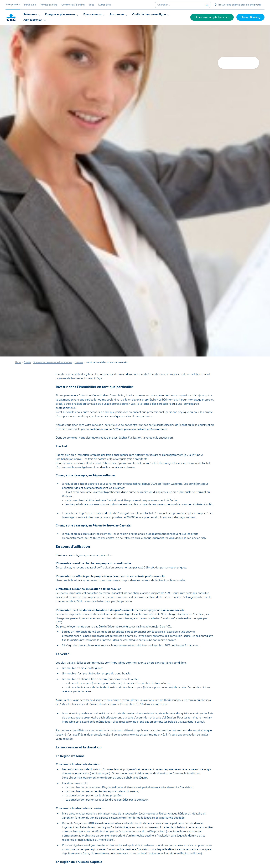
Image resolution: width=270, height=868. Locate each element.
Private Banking (49, 5)
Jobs (91, 5)
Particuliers (30, 5)
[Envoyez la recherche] (207, 5)
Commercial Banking (73, 5)
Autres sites (104, 5)
